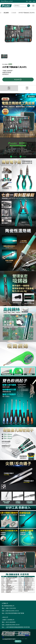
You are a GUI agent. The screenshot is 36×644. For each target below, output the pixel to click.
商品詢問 (18, 80)
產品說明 (9, 88)
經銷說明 (27, 88)
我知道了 (18, 641)
